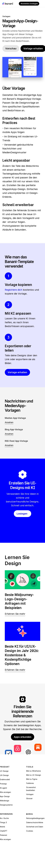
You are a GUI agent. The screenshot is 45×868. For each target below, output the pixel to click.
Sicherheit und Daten (35, 827)
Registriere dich (13, 290)
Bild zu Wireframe (33, 771)
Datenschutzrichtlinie (35, 822)
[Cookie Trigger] (30, 831)
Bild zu (29, 779)
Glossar (29, 798)
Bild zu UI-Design (34, 775)
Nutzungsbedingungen (35, 818)
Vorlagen (6, 16)
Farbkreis (30, 783)
